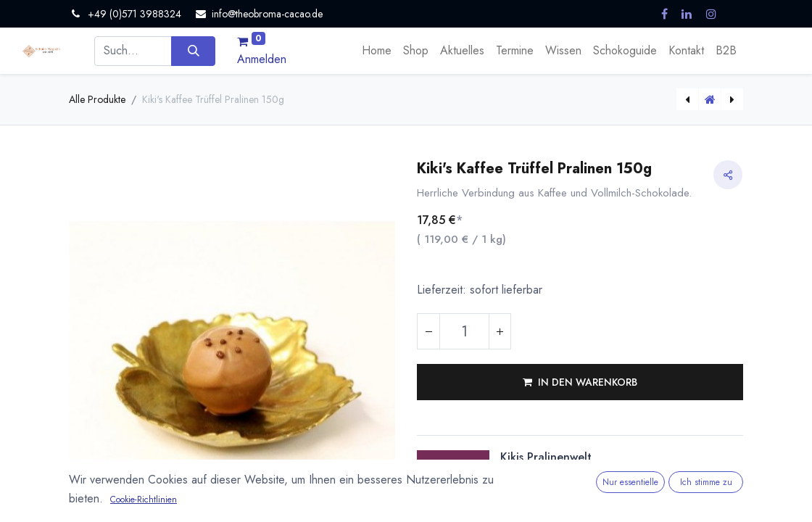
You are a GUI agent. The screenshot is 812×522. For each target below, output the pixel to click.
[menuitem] (377, 51)
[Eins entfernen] (428, 331)
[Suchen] (193, 51)
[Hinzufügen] (500, 331)
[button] (580, 382)
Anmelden (262, 59)
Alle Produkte (97, 99)
